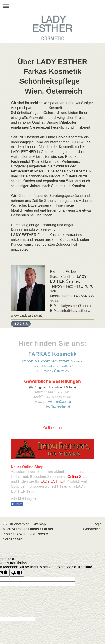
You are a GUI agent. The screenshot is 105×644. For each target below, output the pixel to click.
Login (97, 524)
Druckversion (17, 524)
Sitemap (39, 524)
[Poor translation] (17, 573)
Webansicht (92, 529)
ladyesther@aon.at (77, 306)
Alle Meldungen (23, 499)
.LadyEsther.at (26, 315)
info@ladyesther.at (76, 311)
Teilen (17, 504)
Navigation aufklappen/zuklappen (52, 6)
